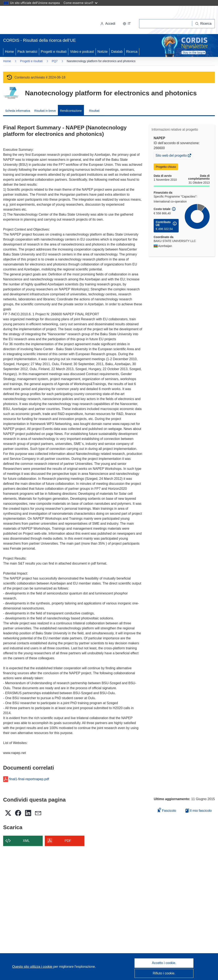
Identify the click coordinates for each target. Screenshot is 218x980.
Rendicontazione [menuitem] (71, 111)
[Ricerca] (204, 24)
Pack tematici (27, 52)
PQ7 (55, 61)
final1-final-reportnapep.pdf (29, 779)
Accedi (108, 24)
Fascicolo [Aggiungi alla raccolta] (167, 810)
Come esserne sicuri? (80, 3)
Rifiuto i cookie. (164, 973)
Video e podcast (82, 52)
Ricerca (132, 52)
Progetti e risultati (54, 52)
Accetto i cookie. (164, 963)
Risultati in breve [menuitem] (45, 111)
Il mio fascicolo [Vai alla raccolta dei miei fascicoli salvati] (199, 811)
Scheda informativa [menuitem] (18, 111)
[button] (127, 24)
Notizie (103, 52)
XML (26, 841)
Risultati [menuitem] (94, 111)
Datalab (117, 52)
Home (9, 52)
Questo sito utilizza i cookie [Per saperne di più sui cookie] (33, 967)
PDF (68, 841)
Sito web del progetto (172, 156)
